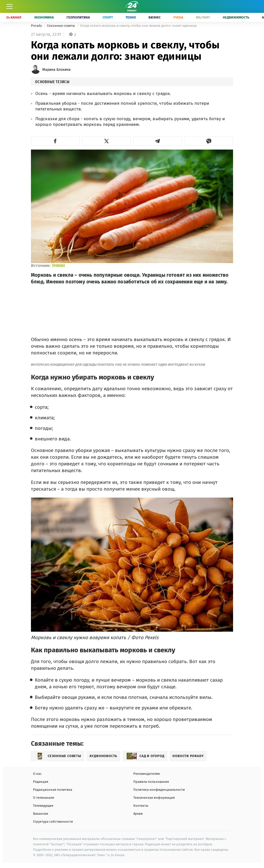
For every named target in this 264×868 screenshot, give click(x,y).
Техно (131, 17)
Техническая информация (154, 798)
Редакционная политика (53, 790)
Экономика (44, 17)
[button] (55, 141)
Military (203, 17)
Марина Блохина (56, 70)
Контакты (141, 806)
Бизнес (155, 17)
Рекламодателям (147, 774)
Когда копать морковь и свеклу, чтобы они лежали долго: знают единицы (139, 26)
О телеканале (44, 798)
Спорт (108, 17)
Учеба (178, 17)
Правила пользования (151, 782)
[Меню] (10, 6)
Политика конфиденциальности (159, 790)
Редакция (41, 782)
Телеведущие (43, 806)
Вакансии (41, 814)
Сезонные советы (61, 26)
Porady (37, 26)
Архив (138, 814)
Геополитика (78, 17)
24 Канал (14, 17)
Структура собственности (53, 822)
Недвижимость (236, 17)
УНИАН (58, 266)
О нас (37, 774)
